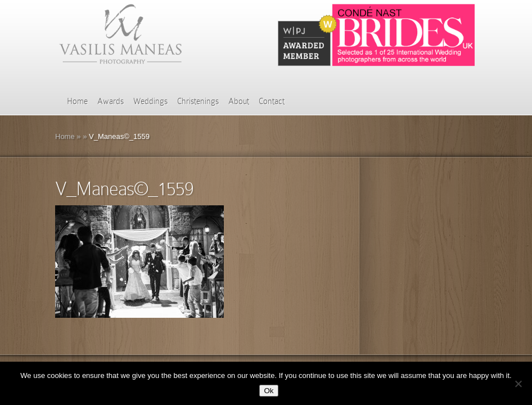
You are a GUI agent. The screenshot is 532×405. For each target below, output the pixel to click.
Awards (111, 101)
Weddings (150, 101)
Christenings (198, 101)
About (239, 101)
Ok (269, 391)
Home (77, 101)
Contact (272, 101)
